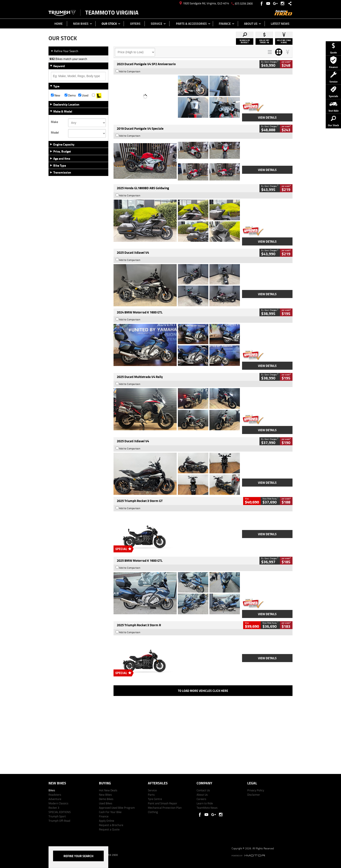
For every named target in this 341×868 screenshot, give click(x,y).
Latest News (280, 24)
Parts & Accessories (193, 24)
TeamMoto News (207, 808)
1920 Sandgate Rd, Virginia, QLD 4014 (204, 3)
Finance (227, 24)
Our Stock (111, 24)
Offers (135, 24)
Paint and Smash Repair (163, 803)
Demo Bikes (106, 799)
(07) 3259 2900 (244, 3)
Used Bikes (106, 803)
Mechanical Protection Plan (165, 808)
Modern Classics (58, 803)
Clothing (153, 812)
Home (59, 24)
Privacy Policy (256, 790)
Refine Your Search (64, 51)
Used (83, 95)
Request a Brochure (111, 825)
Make (54, 122)
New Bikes (83, 24)
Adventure (55, 799)
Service (158, 24)
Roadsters (55, 795)
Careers (201, 799)
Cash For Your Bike (110, 812)
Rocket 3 (54, 808)
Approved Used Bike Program (117, 808)
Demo (70, 95)
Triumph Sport (57, 816)
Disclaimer (254, 795)
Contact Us (203, 790)
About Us (253, 24)
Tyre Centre (155, 799)
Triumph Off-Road (59, 821)
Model (55, 133)
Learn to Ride (205, 803)
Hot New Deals (108, 790)
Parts (151, 795)
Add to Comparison (130, 71)
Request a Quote (109, 829)
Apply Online (107, 821)
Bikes (52, 790)
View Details (267, 117)
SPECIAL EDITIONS (60, 812)
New (56, 95)
